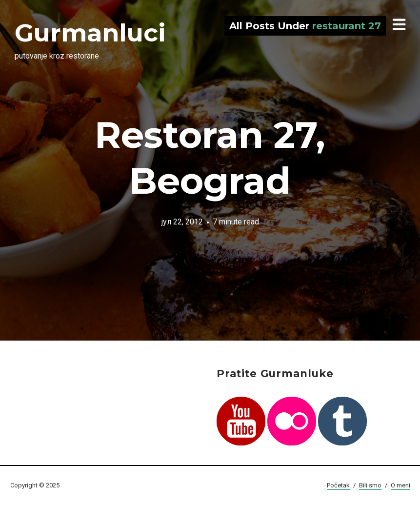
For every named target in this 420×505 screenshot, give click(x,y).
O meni (400, 485)
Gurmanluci (90, 33)
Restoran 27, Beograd (210, 158)
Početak (338, 485)
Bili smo (370, 485)
